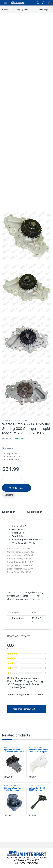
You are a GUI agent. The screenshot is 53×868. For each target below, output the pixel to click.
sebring (28, 599)
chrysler (11, 599)
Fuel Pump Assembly (13, 786)
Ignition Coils (34, 785)
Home (5, 9)
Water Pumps (42, 9)
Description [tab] (9, 512)
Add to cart (19, 488)
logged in (23, 694)
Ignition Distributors (12, 747)
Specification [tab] (35, 512)
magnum (20, 599)
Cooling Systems (21, 9)
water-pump (38, 599)
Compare (9, 448)
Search (37, 3)
